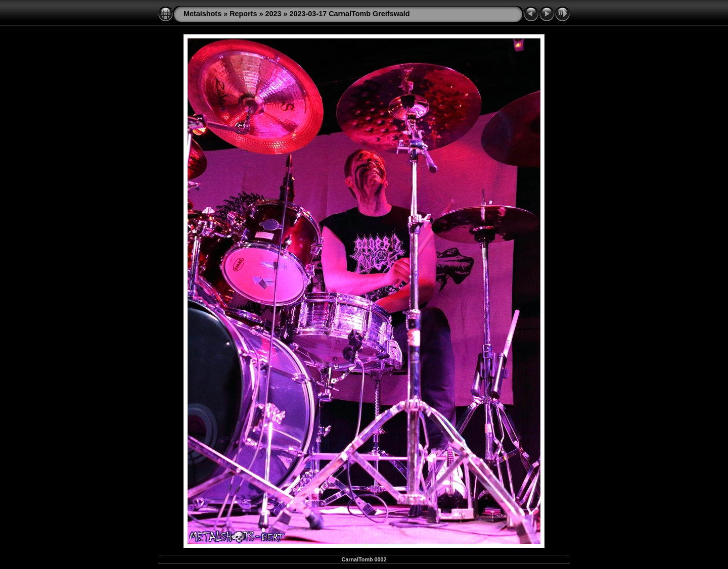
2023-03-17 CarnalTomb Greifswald (350, 14)
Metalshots (202, 14)
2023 (274, 14)
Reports (243, 14)
